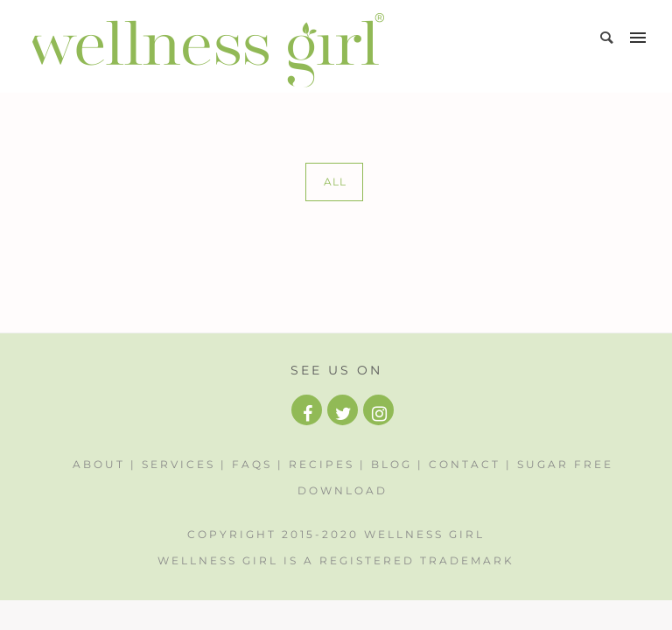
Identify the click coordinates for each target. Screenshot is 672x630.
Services (178, 464)
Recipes (322, 464)
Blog (392, 464)
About (99, 464)
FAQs (252, 464)
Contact (465, 464)
